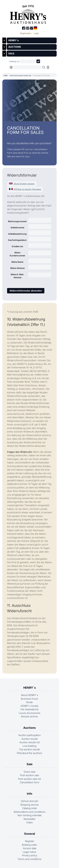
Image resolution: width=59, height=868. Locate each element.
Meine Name (17, 262)
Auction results (30, 739)
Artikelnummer (17, 228)
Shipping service (29, 805)
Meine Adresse (17, 268)
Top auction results (29, 749)
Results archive (29, 716)
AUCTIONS (15, 47)
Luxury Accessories (29, 713)
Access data (30, 848)
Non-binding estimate (30, 815)
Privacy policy (30, 855)
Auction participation (30, 735)
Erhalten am (17, 246)
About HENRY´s (29, 695)
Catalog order (30, 808)
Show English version (22, 184)
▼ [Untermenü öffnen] (4, 40)
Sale (30, 764)
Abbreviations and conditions (29, 812)
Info (30, 794)
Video (29, 822)
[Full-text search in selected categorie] (28, 67)
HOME (6, 76)
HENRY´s (13, 40)
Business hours (29, 699)
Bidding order (29, 845)
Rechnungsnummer (17, 221)
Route (29, 702)
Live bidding (30, 746)
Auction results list (30, 742)
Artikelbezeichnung (17, 234)
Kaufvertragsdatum (17, 240)
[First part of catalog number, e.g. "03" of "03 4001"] (23, 61)
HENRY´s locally (29, 706)
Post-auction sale (29, 775)
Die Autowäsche (30, 709)
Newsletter (29, 819)
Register (30, 841)
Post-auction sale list (29, 779)
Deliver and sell (29, 801)
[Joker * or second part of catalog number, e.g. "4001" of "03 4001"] (31, 61)
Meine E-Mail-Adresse (17, 276)
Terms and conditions (29, 859)
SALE (11, 53)
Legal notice (29, 852)
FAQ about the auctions (29, 753)
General (29, 834)
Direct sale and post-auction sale (21, 76)
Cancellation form (29, 782)
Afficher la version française (25, 189)
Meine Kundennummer (17, 254)
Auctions (29, 728)
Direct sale (30, 772)
